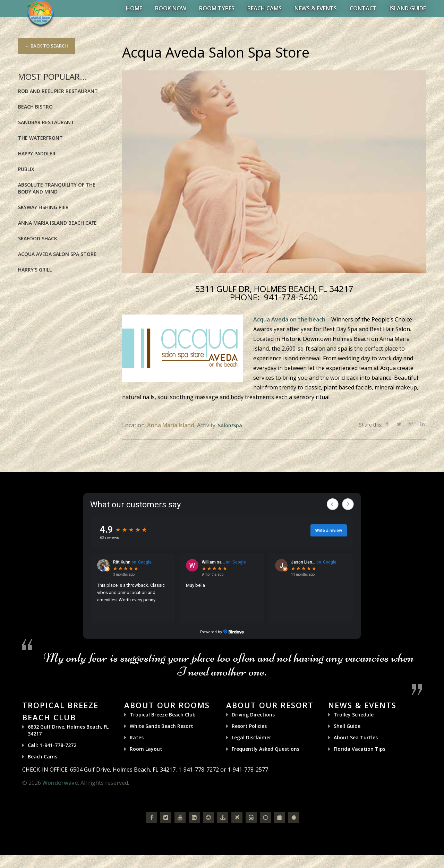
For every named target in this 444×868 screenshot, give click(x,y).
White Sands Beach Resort (161, 726)
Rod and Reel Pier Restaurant (58, 91)
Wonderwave (60, 783)
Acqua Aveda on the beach (289, 319)
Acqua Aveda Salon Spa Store (57, 254)
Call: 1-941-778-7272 (52, 745)
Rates (137, 737)
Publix (26, 169)
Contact (363, 8)
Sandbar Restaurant (46, 122)
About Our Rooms (167, 705)
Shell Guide (347, 726)
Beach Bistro (35, 107)
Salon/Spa (230, 425)
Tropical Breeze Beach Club (163, 715)
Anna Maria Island (171, 425)
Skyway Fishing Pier (43, 207)
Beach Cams (264, 8)
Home (134, 8)
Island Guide (408, 8)
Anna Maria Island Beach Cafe (57, 223)
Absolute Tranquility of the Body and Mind (57, 188)
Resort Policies (249, 726)
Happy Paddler (37, 153)
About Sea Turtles (356, 737)
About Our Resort (270, 705)
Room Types (217, 8)
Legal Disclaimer (251, 737)
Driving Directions (253, 715)
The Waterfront (40, 138)
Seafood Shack (38, 238)
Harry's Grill (35, 270)
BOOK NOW (171, 8)
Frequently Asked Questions (266, 749)
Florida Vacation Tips (360, 749)
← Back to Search (46, 46)
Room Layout (146, 749)
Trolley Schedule (354, 715)
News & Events (316, 8)
